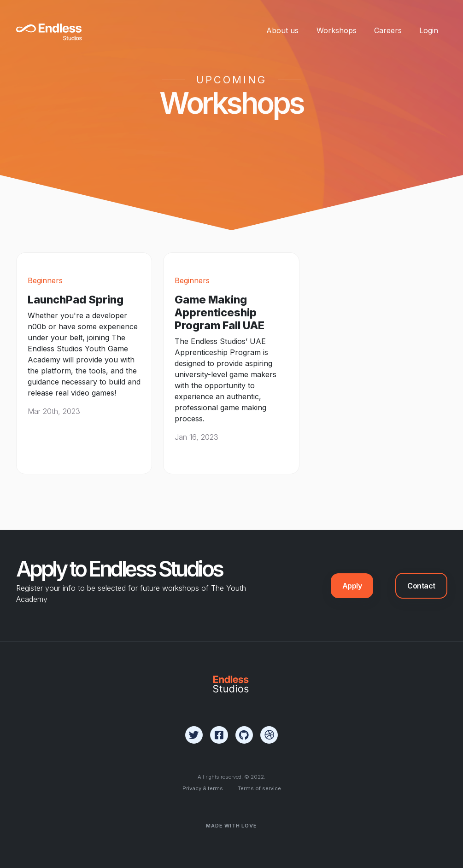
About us (282, 30)
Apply (352, 586)
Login (429, 30)
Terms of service (259, 788)
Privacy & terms (203, 788)
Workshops (337, 30)
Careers (388, 30)
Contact (421, 586)
